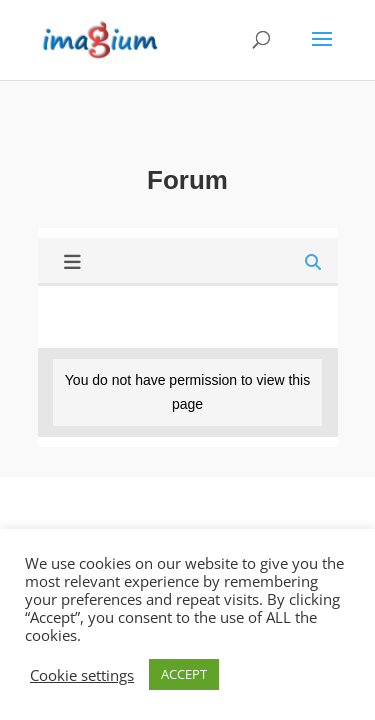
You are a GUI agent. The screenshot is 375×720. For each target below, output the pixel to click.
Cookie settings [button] (82, 675)
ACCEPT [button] (184, 674)
